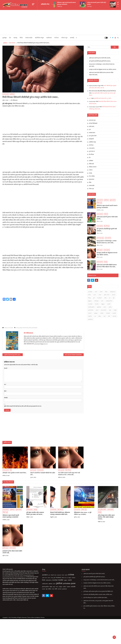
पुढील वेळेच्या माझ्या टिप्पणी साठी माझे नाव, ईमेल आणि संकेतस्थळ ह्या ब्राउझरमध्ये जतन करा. (23, 406)
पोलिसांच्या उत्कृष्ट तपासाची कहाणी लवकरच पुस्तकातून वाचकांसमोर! (70, 3)
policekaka (35, 328)
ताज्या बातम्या (6, 94)
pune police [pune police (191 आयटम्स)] (104, 310)
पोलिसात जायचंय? (93, 167)
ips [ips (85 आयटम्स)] (110, 298)
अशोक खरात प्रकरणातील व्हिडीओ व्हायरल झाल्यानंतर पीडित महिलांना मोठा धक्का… (101, 74)
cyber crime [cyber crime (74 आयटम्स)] (107, 295)
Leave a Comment (9, 328)
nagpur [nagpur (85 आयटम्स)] (103, 304)
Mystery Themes (40, 617)
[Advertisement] (61, 23)
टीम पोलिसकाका (14, 100)
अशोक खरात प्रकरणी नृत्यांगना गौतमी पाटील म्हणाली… (100, 3)
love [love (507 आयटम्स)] (102, 301)
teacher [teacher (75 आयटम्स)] (90, 316)
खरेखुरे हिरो (91, 139)
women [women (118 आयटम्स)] (114, 316)
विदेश (21, 38)
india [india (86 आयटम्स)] (105, 298)
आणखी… (72, 38)
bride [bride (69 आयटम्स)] (89, 295)
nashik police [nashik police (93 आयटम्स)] (91, 307)
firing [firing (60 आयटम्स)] (89, 298)
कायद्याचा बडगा (92, 133)
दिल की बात (91, 154)
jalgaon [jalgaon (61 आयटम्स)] (90, 301)
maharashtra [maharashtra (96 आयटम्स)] (109, 301)
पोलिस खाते (91, 164)
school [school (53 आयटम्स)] (90, 313)
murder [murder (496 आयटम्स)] (97, 304)
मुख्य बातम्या (92, 179)
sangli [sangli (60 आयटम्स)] (115, 310)
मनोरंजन (57, 38)
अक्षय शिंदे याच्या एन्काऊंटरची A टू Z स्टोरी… (103, 98)
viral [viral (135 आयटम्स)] (104, 316)
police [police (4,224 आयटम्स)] (110, 307)
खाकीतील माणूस (39, 38)
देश (10, 38)
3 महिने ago (63, 6)
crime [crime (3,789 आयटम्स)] (100, 295)
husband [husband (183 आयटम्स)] (99, 298)
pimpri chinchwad (24, 328)
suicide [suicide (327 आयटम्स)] (114, 313)
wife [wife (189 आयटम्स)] (109, 316)
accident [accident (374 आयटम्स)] (90, 292)
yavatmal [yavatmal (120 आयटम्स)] (90, 319)
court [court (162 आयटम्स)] (95, 295)
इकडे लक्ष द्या (92, 126)
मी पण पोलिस (92, 176)
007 (90, 98)
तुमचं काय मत (92, 151)
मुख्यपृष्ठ (4, 38)
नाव (5, 385)
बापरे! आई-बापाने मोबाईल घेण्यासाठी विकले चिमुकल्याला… (74, 355)
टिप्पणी (6, 368)
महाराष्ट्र (15, 38)
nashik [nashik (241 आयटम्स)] (109, 304)
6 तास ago (93, 6)
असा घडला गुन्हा (92, 120)
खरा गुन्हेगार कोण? (93, 136)
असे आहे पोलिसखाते (93, 123)
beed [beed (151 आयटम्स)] (101, 292)
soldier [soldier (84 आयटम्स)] (102, 313)
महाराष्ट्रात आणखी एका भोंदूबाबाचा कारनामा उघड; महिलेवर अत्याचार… (103, 69)
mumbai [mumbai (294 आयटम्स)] (90, 304)
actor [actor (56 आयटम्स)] (96, 292)
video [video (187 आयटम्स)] (100, 316)
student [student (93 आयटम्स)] (108, 313)
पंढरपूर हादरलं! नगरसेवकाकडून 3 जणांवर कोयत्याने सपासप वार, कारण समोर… (102, 65)
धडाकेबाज (49, 38)
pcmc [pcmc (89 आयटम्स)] (105, 307)
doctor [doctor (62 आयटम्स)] (114, 295)
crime (17, 328)
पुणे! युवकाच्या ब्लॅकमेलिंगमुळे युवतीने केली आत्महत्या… (100, 61)
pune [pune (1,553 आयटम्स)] (97, 310)
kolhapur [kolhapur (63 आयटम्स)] (97, 301)
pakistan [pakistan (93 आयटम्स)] (99, 307)
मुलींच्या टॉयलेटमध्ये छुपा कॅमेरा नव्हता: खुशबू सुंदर (14, 355)
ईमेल (6, 391)
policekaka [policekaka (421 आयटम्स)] (91, 310)
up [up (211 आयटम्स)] (95, 316)
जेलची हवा (91, 145)
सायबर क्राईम (29, 38)
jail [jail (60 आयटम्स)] (114, 298)
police (30, 328)
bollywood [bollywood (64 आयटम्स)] (113, 292)
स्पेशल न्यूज (64, 38)
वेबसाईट (6, 398)
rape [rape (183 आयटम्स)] (110, 310)
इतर (90, 130)
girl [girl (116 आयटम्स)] (94, 298)
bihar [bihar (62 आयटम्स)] (106, 292)
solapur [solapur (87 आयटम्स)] (96, 313)
